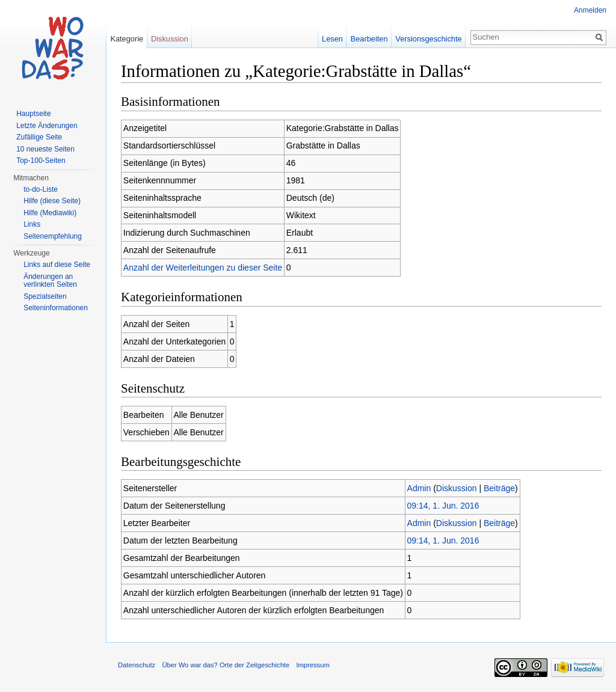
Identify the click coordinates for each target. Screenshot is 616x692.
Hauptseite (33, 114)
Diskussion (457, 488)
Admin (419, 488)
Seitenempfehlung (53, 236)
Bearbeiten (369, 39)
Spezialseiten (45, 296)
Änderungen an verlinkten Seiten (50, 281)
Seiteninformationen (56, 308)
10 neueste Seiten (45, 149)
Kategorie (127, 39)
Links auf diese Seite (57, 265)
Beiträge (499, 488)
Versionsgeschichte (428, 39)
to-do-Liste (41, 189)
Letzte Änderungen (47, 126)
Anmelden (590, 10)
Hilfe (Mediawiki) (50, 213)
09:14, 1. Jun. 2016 (443, 506)
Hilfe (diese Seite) (52, 201)
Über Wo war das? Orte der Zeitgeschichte (226, 665)
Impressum (313, 665)
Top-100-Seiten (41, 161)
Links (32, 224)
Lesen (332, 39)
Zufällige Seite (39, 137)
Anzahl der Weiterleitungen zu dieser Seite (203, 268)
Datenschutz (137, 665)
